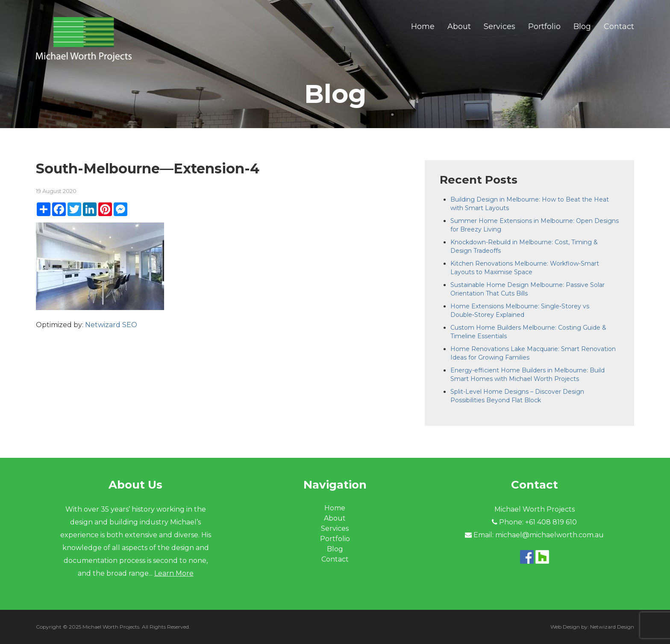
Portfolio (544, 26)
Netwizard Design (612, 627)
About (459, 26)
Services (500, 26)
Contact (619, 26)
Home (423, 26)
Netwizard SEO (111, 325)
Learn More (174, 573)
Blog (582, 26)
